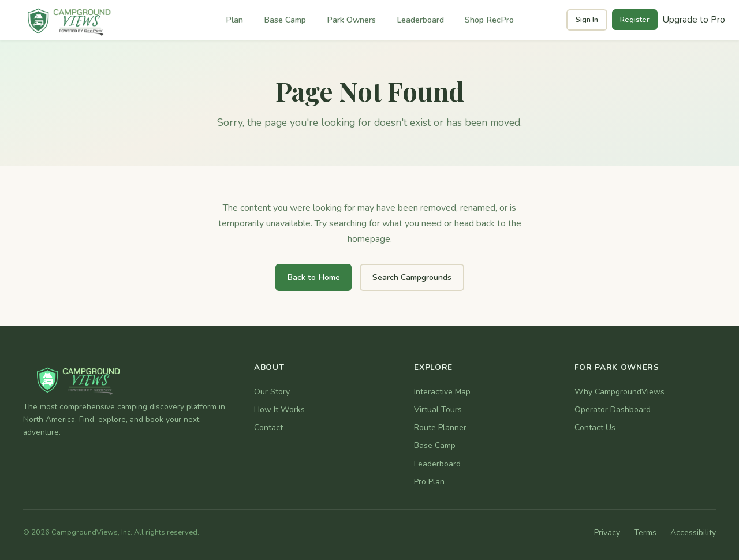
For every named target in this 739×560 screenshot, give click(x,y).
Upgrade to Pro (694, 20)
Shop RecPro (489, 20)
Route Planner (440, 428)
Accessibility (693, 533)
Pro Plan (429, 482)
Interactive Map (442, 392)
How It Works (279, 410)
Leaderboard (420, 20)
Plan (234, 20)
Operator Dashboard (613, 410)
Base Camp (285, 20)
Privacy (607, 533)
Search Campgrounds (412, 277)
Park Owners (351, 20)
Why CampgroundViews (619, 392)
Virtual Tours (438, 410)
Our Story (272, 392)
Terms (645, 533)
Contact (268, 428)
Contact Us (595, 428)
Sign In (587, 20)
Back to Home (313, 277)
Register (635, 20)
